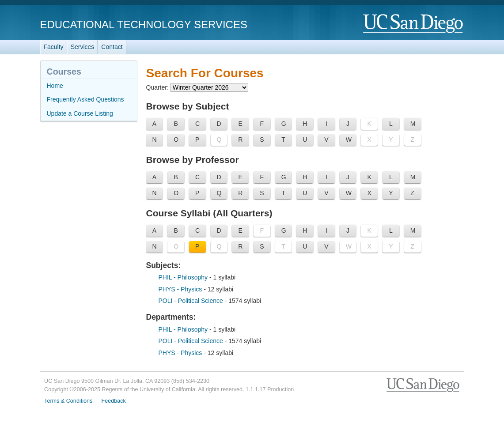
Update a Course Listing (80, 113)
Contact (112, 47)
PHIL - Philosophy (184, 277)
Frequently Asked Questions (85, 99)
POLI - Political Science (192, 301)
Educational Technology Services (144, 25)
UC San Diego (414, 24)
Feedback (114, 401)
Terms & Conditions (68, 401)
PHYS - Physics (181, 289)
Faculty (54, 47)
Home (55, 86)
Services (83, 47)
